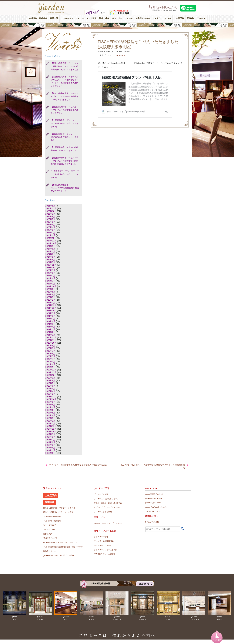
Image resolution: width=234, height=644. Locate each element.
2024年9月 (50, 246)
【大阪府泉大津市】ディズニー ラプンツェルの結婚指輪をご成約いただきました (65, 110)
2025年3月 (50, 230)
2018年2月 (50, 421)
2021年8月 (50, 316)
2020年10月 (51, 343)
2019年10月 (51, 375)
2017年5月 (50, 445)
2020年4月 (50, 359)
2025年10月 (51, 211)
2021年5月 (50, 324)
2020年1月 (50, 367)
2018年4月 (50, 415)
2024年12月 (51, 238)
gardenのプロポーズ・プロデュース (108, 523)
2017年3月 (50, 450)
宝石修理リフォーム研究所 (105, 554)
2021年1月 (50, 335)
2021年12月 (51, 305)
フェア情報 (91, 18)
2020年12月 (51, 337)
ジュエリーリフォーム (122, 18)
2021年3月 (50, 329)
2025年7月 (50, 219)
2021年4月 (50, 327)
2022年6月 (50, 289)
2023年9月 (50, 270)
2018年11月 (51, 397)
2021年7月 (50, 319)
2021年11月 (51, 308)
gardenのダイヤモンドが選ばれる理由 (58, 555)
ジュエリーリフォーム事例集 (106, 550)
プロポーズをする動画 (103, 512)
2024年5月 (50, 257)
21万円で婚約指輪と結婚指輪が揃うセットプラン (63, 547)
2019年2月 (50, 394)
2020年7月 (50, 351)
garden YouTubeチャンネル (156, 507)
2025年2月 (50, 233)
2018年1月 (50, 423)
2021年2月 (50, 332)
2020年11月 (51, 340)
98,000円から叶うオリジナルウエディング (60, 542)
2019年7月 (50, 383)
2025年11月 (51, 208)
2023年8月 (50, 273)
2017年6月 (50, 442)
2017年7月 (50, 440)
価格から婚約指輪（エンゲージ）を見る (59, 508)
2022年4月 (50, 294)
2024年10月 (51, 243)
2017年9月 (50, 434)
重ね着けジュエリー (51, 551)
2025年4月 (50, 227)
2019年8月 (50, 380)
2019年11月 (51, 372)
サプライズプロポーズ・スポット (107, 507)
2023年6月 (50, 278)
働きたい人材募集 (152, 522)
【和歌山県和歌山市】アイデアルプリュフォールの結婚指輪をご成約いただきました (65, 97)
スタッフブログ (49, 525)
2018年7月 (50, 407)
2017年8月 (50, 437)
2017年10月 (51, 432)
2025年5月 (50, 225)
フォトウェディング (162, 18)
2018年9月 (50, 402)
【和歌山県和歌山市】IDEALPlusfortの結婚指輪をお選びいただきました (65, 188)
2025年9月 (50, 214)
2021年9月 (50, 313)
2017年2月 (50, 453)
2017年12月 (51, 426)
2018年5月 (50, 413)
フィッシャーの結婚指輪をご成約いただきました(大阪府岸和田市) (78, 465)
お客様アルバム (143, 18)
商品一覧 (54, 18)
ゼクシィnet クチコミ (153, 511)
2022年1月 (50, 303)
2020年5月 (50, 356)
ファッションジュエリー (72, 18)
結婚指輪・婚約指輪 (38, 18)
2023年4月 (50, 281)
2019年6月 (50, 386)
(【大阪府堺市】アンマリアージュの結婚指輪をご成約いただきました (65, 174)
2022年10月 (51, 286)
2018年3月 (50, 418)
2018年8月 (50, 405)
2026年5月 (50, 206)
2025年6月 (50, 222)
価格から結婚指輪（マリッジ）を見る (58, 512)
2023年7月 (50, 276)
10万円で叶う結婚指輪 (52, 521)
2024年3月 (50, 262)
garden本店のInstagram (154, 498)
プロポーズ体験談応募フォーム (106, 499)
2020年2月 (50, 364)
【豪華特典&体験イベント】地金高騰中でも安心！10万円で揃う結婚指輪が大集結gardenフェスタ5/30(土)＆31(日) (117, 25)
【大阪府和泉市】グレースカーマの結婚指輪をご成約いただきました (65, 123)
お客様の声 (48, 534)
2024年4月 (50, 260)
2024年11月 (51, 241)
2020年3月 (50, 362)
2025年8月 (50, 217)
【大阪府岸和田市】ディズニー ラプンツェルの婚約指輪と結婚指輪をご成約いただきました (65, 161)
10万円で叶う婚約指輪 (52, 516)
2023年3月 (50, 284)
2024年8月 (50, 249)
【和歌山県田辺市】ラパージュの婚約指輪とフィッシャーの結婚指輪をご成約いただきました (65, 66)
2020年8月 (50, 348)
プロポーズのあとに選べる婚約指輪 (108, 503)
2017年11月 (51, 429)
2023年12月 (51, 265)
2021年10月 (51, 311)
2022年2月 (50, 300)
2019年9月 (50, 378)
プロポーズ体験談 (101, 494)
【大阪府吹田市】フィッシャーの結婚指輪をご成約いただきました (65, 137)
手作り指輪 (104, 18)
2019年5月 (50, 389)
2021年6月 (50, 321)
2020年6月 (50, 354)
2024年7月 (50, 251)
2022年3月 (50, 297)
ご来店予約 (179, 18)
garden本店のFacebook (154, 494)
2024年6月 (50, 254)
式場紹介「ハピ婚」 (51, 538)
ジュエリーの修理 (101, 537)
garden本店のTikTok (153, 503)
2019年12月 (51, 370)
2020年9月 (50, 346)
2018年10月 (51, 399)
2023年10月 (51, 268)
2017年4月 (50, 448)
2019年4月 (50, 391)
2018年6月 (50, 410)
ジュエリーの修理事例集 (104, 541)
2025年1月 (50, 235)
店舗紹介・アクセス (196, 18)
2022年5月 (50, 292)
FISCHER (121, 55)
